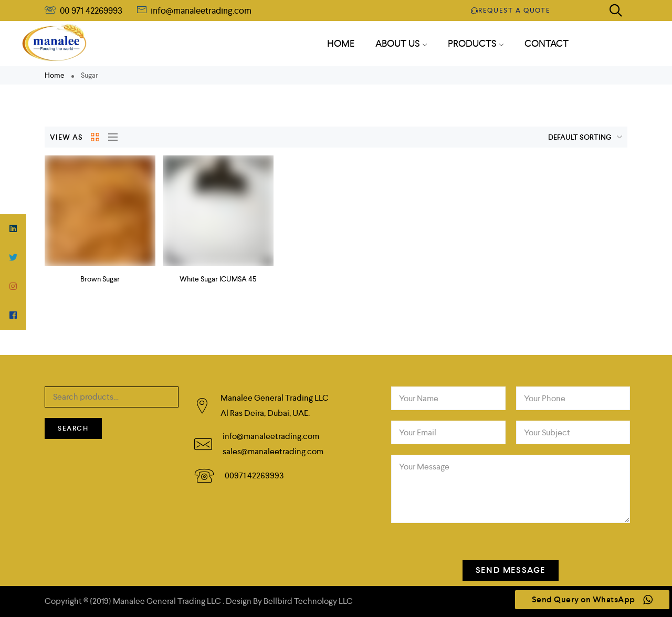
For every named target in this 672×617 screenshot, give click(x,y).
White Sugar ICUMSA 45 (218, 279)
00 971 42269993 (91, 11)
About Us (401, 43)
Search (73, 428)
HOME (341, 43)
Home (55, 75)
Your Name (419, 398)
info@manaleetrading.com (200, 11)
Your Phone (545, 398)
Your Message (424, 467)
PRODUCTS (476, 43)
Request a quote (511, 10)
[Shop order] (563, 137)
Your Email (418, 432)
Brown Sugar (100, 279)
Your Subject (547, 432)
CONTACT (547, 43)
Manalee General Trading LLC (168, 601)
